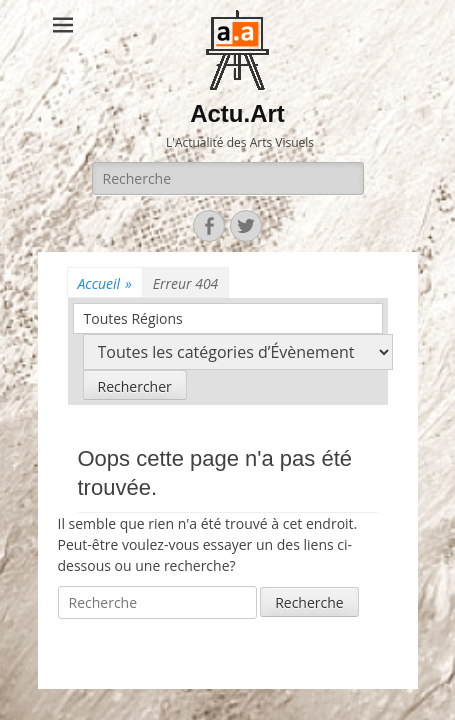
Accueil (105, 283)
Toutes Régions (133, 318)
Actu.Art (237, 113)
